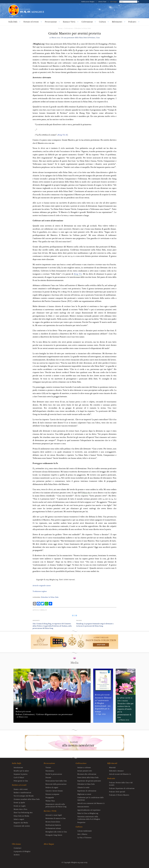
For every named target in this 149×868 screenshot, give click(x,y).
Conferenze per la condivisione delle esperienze (90, 799)
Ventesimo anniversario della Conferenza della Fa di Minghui (89, 818)
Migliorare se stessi (84, 794)
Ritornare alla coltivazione (87, 774)
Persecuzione (51, 22)
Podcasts (132, 22)
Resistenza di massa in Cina (56, 818)
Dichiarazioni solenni (53, 828)
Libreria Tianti (102, 2)
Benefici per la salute (21, 771)
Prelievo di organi (52, 787)
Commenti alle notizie (22, 826)
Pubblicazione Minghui (88, 2)
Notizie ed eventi (31, 22)
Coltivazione (87, 22)
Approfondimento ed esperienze (89, 810)
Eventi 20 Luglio (20, 806)
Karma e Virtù (69, 22)
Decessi (48, 777)
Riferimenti (117, 22)
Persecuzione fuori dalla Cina (56, 781)
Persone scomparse (52, 794)
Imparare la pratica (20, 774)
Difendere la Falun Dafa (83, 28)
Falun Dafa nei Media (21, 816)
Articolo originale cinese (42, 585)
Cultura (102, 22)
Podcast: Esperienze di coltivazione (122, 788)
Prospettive (81, 822)
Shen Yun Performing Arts (23, 812)
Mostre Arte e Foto (20, 809)
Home (60, 28)
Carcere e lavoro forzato (54, 791)
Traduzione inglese (40, 591)
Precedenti (36, 620)
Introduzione (18, 767)
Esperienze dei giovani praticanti (89, 781)
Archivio (17, 855)
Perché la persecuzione (54, 774)
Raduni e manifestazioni (22, 792)
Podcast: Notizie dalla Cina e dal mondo (121, 784)
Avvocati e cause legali (54, 815)
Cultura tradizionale (85, 831)
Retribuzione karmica (53, 825)
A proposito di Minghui (22, 851)
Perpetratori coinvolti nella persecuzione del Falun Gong (56, 805)
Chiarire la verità (83, 787)
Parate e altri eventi (21, 789)
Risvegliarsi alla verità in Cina (56, 832)
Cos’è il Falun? (19, 777)
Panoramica (50, 771)
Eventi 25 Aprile (19, 802)
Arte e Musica (82, 834)
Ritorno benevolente (53, 822)
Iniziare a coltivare (84, 767)
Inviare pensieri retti (85, 771)
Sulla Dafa (13, 22)
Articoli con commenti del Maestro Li (91, 803)
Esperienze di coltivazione (87, 791)
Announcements (83, 806)
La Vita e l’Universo (84, 837)
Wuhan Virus (50, 801)
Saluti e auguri (19, 819)
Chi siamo (16, 844)
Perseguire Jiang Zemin (54, 835)
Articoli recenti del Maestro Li (120, 774)
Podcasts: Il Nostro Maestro (119, 795)
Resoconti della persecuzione (56, 784)
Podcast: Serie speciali (117, 792)
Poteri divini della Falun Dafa (88, 777)
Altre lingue (113, 2)
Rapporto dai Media (21, 823)
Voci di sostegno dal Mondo (24, 796)
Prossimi (79, 620)
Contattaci (17, 848)
